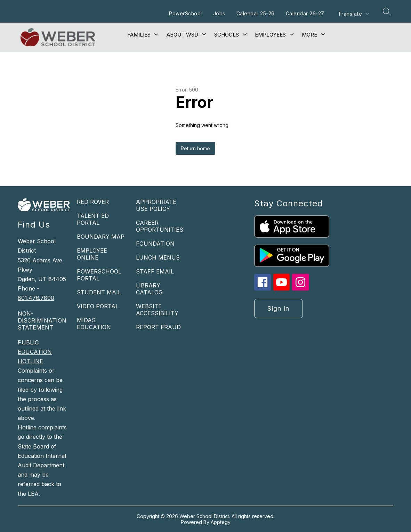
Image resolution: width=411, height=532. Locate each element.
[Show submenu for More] (309, 35)
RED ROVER (93, 202)
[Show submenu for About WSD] (182, 35)
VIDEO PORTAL (98, 306)
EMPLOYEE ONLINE (92, 254)
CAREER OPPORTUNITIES (160, 226)
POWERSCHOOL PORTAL (99, 275)
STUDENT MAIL (99, 292)
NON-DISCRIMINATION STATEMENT (42, 320)
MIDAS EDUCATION (94, 324)
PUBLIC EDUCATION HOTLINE (35, 352)
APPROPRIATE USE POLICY (156, 205)
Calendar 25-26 (256, 13)
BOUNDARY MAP (101, 237)
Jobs (219, 13)
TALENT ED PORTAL (93, 219)
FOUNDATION (155, 244)
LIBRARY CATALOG (149, 289)
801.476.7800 (36, 298)
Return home (195, 148)
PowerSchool (186, 13)
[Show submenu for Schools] (227, 35)
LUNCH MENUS (158, 257)
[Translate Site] (353, 14)
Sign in (278, 308)
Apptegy (221, 522)
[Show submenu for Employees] (270, 35)
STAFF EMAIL (155, 271)
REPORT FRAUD (158, 327)
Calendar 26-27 (305, 13)
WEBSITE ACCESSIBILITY (157, 310)
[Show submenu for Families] (139, 35)
